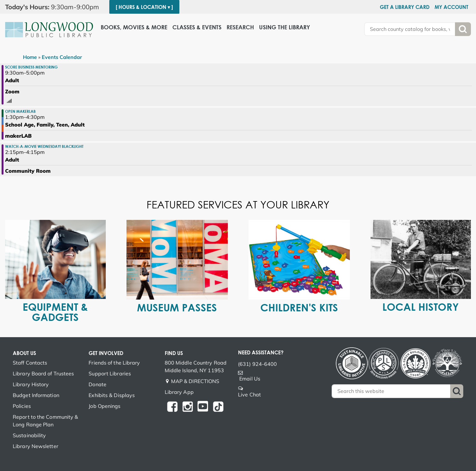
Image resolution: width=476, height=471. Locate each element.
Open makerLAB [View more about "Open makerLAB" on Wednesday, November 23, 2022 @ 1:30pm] (20, 111)
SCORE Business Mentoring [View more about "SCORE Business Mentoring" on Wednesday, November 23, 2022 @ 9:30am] (31, 67)
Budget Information (36, 395)
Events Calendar (62, 57)
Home (30, 57)
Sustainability (29, 435)
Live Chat (249, 395)
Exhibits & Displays (112, 395)
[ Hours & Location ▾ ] (144, 7)
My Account (451, 7)
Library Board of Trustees (43, 373)
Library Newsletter (36, 446)
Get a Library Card (405, 7)
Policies (22, 406)
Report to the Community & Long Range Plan (46, 421)
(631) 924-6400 (257, 364)
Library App (179, 392)
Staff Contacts (30, 363)
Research (240, 27)
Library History (31, 384)
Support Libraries (110, 373)
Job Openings (105, 406)
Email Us (250, 379)
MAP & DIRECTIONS (195, 381)
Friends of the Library (114, 363)
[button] (55, 7)
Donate (97, 384)
